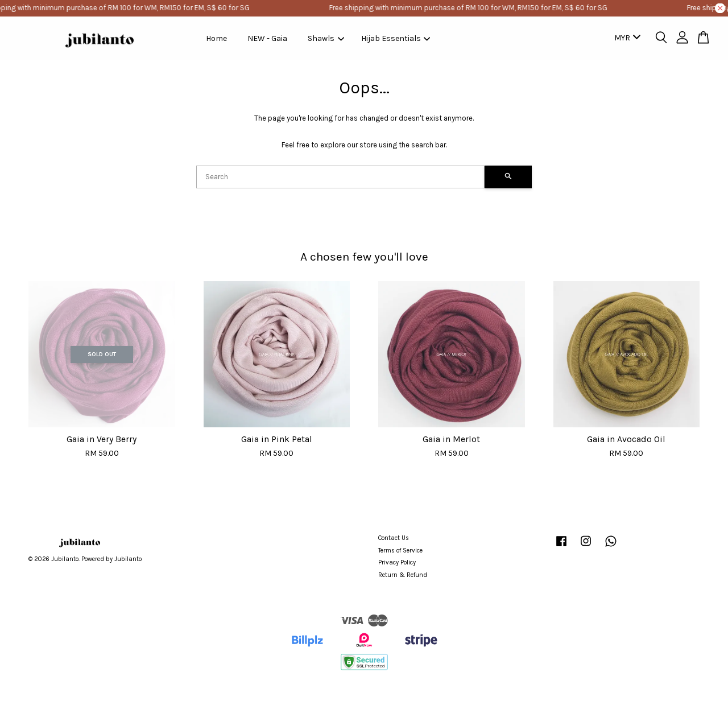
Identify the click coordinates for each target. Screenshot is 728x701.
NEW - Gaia (267, 38)
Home (216, 38)
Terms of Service (400, 551)
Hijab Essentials (396, 38)
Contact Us (394, 538)
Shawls (326, 38)
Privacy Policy (397, 562)
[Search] (340, 177)
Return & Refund (403, 575)
